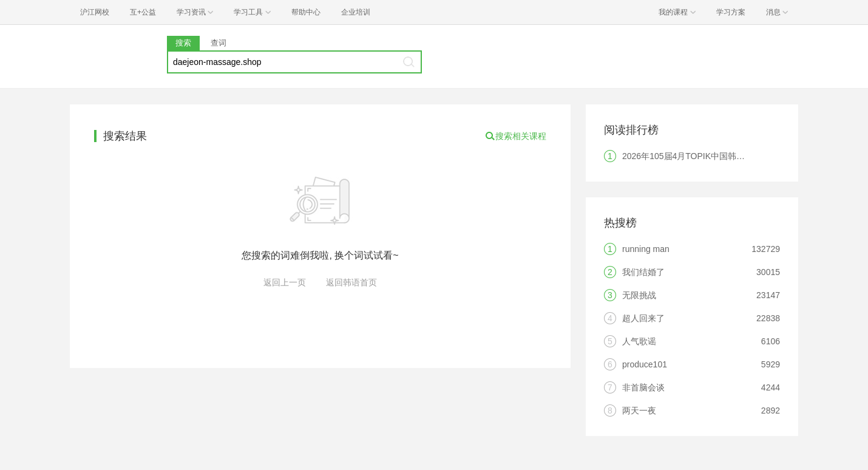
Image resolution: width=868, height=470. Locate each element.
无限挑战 (639, 295)
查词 (219, 43)
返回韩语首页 (351, 282)
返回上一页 (285, 282)
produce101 (645, 364)
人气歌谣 (639, 341)
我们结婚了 (643, 272)
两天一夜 (639, 410)
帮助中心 (306, 12)
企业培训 (356, 12)
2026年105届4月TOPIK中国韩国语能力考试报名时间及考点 (734, 156)
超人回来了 (643, 318)
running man (646, 249)
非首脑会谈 (643, 387)
